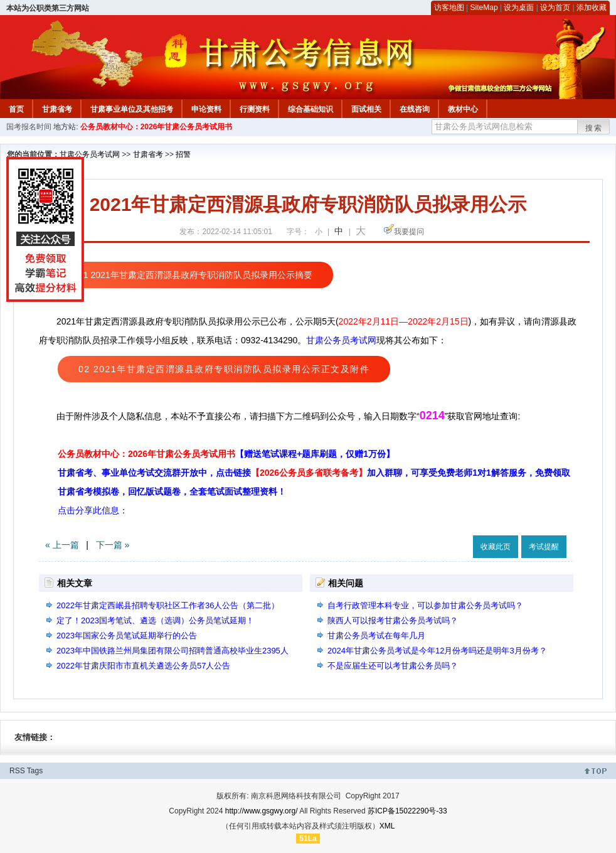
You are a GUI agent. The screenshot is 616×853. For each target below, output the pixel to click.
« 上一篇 (62, 545)
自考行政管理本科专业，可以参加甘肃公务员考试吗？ (425, 605)
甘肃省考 (57, 109)
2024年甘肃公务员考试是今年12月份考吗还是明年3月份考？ (437, 651)
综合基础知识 (311, 109)
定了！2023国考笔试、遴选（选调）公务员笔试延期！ (155, 620)
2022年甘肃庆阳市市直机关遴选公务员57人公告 (143, 666)
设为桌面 (519, 8)
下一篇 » (113, 545)
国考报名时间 (29, 127)
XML (387, 826)
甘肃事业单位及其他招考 (132, 109)
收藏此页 (496, 547)
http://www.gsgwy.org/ (262, 811)
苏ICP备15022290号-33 (407, 811)
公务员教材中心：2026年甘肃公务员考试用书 (157, 127)
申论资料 (206, 109)
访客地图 (449, 8)
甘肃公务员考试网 (90, 154)
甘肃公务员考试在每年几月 (376, 636)
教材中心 (463, 109)
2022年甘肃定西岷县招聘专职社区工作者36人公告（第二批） (168, 605)
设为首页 (555, 8)
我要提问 (409, 232)
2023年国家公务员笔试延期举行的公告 (127, 636)
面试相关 (366, 109)
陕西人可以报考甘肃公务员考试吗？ (393, 620)
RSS (17, 771)
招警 (183, 154)
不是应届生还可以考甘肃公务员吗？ (393, 666)
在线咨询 (415, 109)
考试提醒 (544, 547)
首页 (16, 109)
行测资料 (255, 109)
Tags (35, 771)
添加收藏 (592, 8)
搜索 (594, 128)
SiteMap (484, 8)
